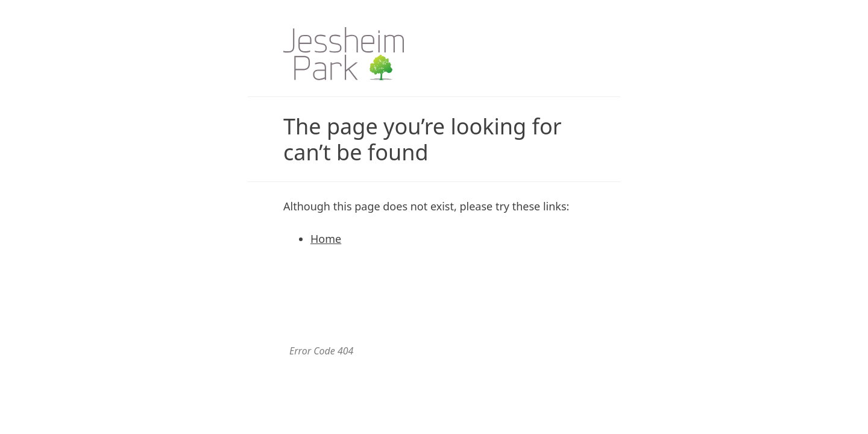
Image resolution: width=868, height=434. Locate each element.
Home (326, 239)
